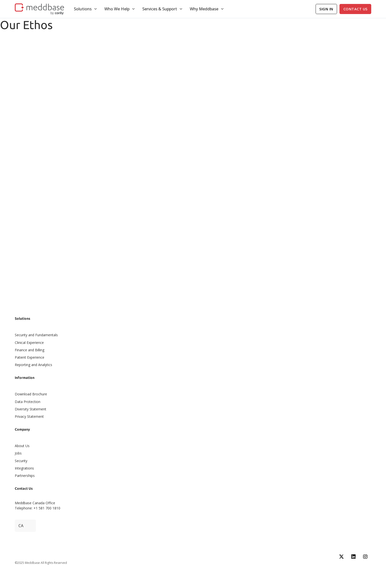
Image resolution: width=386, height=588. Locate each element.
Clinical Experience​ (29, 343)
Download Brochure (31, 394)
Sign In (326, 9)
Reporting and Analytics (33, 365)
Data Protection (28, 402)
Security (21, 461)
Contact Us (355, 9)
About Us (22, 446)
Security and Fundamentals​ (36, 335)
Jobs (18, 453)
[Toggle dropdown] (96, 9)
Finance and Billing (30, 350)
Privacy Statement (29, 416)
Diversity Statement (31, 409)
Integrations (24, 468)
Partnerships (25, 476)
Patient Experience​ (30, 357)
